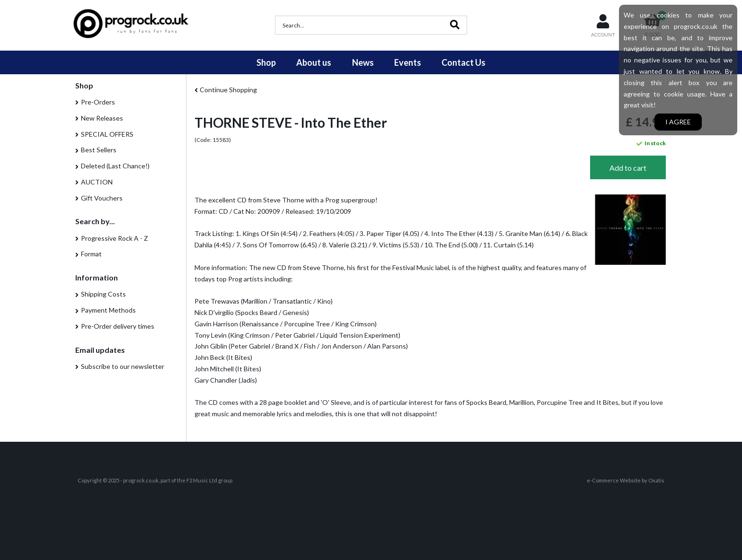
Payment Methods (108, 310)
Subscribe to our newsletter (123, 366)
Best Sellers (99, 150)
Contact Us (464, 62)
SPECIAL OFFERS (107, 134)
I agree (678, 122)
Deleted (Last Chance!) (115, 166)
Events (408, 62)
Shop (266, 62)
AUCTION (97, 182)
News (363, 62)
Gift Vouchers (102, 198)
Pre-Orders (98, 102)
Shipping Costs (103, 294)
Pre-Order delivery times (118, 326)
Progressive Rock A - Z (115, 238)
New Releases (102, 118)
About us (314, 62)
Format (91, 254)
